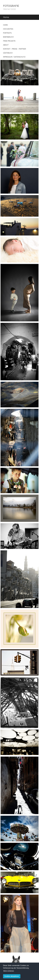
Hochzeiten (8, 29)
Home (5, 25)
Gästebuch (8, 53)
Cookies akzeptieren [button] (12, 976)
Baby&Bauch (8, 37)
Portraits (7, 33)
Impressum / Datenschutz (14, 57)
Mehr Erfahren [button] (9, 971)
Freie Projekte (9, 41)
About (6, 45)
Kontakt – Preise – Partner (15, 49)
